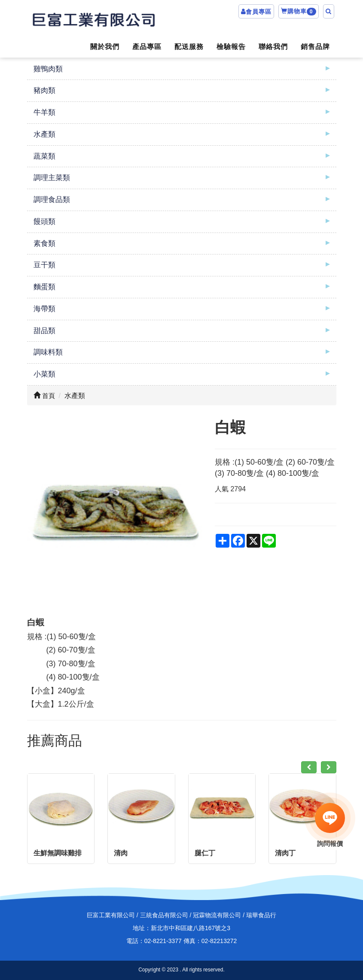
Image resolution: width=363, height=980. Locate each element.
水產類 (44, 134)
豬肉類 (44, 90)
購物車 (299, 12)
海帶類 (44, 309)
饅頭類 (44, 222)
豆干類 (44, 265)
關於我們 (105, 47)
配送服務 (189, 47)
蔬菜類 (44, 156)
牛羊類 (44, 112)
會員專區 (259, 12)
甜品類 (44, 331)
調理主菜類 (52, 178)
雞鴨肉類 (48, 69)
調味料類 (48, 352)
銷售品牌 (315, 47)
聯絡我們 (273, 47)
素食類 (44, 243)
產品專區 (147, 47)
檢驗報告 (231, 47)
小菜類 (44, 374)
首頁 (44, 396)
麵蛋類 (44, 287)
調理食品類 (52, 200)
